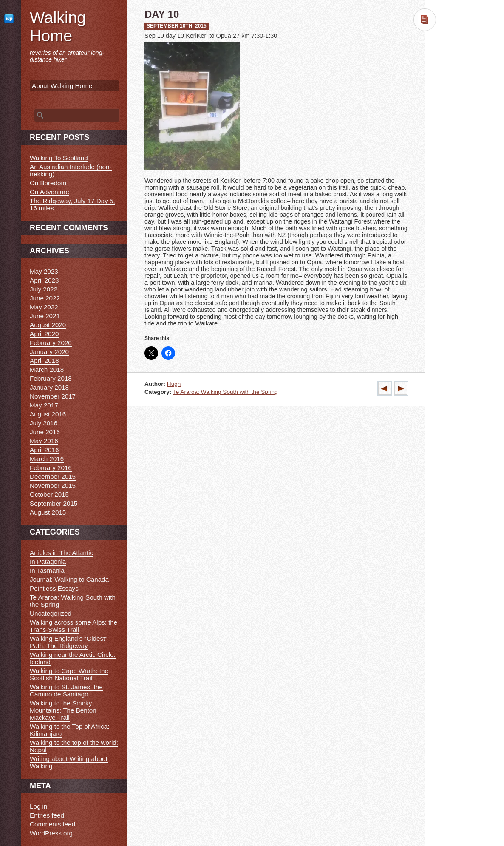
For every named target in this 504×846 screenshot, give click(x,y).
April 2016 (44, 450)
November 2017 (53, 396)
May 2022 (44, 307)
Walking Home (58, 27)
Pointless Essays (54, 588)
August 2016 (48, 414)
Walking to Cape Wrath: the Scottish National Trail (69, 674)
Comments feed (52, 824)
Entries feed (47, 815)
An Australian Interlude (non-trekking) (71, 170)
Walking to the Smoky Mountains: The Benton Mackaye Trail (63, 710)
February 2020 (51, 343)
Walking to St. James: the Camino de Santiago (66, 690)
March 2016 (47, 459)
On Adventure (50, 192)
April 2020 (44, 334)
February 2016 (51, 468)
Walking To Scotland (59, 158)
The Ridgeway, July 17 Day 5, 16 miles (72, 204)
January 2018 (49, 387)
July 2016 (44, 423)
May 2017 (44, 405)
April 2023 (44, 280)
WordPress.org (51, 833)
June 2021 (45, 316)
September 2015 (54, 503)
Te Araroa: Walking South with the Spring (225, 392)
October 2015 (49, 494)
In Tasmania (47, 570)
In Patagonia (48, 562)
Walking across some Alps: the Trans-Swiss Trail (74, 626)
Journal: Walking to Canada (69, 579)
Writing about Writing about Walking (69, 762)
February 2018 (51, 378)
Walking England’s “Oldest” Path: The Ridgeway (68, 642)
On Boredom (48, 183)
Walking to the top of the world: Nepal (74, 746)
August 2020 (48, 325)
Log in (38, 806)
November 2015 (53, 485)
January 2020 (49, 352)
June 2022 (45, 298)
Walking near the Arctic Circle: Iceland (73, 658)
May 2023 (44, 271)
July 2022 (44, 289)
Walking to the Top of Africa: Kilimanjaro (69, 730)
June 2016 (45, 432)
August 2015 (48, 512)
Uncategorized (51, 613)
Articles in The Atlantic (61, 553)
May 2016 (44, 441)
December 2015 (53, 477)
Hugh (174, 384)
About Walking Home (62, 86)
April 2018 (44, 361)
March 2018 (47, 369)
